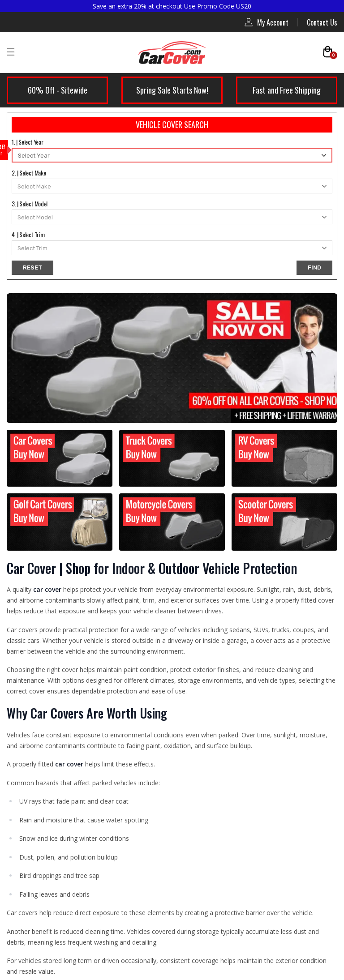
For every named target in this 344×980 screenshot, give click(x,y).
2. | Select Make (29, 173)
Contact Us (322, 22)
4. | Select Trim (28, 234)
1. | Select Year (27, 142)
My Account (267, 22)
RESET (32, 267)
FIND (314, 267)
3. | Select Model (30, 203)
